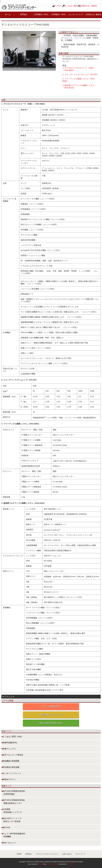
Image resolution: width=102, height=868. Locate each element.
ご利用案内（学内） (41, 14)
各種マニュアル (9, 749)
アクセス (58, 6)
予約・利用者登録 (51, 707)
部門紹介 (24, 14)
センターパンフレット (12, 773)
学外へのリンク (9, 843)
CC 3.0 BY (71, 864)
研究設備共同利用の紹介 (51, 723)
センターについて (76, 14)
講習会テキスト (9, 779)
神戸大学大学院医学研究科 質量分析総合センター (13, 802)
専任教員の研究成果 (11, 767)
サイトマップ (80, 854)
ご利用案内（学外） (59, 14)
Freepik (40, 864)
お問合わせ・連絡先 (89, 6)
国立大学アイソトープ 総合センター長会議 (11, 820)
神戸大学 (6, 828)
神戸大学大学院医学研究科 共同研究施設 (13, 793)
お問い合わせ (67, 854)
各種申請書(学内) (10, 743)
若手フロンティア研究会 (13, 755)
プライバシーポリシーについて (47, 854)
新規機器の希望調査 (11, 761)
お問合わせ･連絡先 (93, 14)
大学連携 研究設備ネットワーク (12, 811)
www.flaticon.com (52, 864)
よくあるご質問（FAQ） (13, 736)
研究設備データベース (51, 715)
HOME (19, 854)
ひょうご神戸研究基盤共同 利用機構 (13, 835)
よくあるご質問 (71, 6)
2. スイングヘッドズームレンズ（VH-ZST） (81, 74)
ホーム (8, 14)
